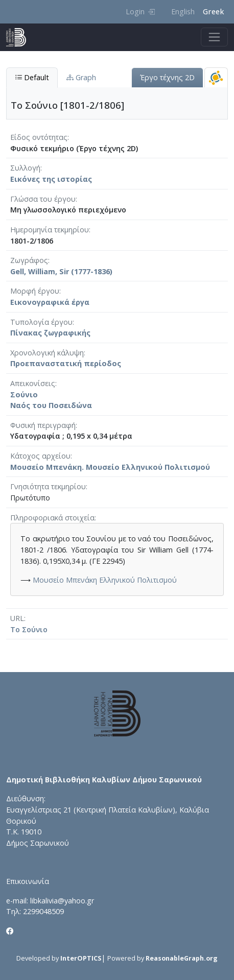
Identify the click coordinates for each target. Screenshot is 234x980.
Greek (213, 11)
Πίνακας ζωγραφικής (50, 333)
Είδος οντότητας (39, 137)
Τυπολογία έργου (41, 322)
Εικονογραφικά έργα (50, 302)
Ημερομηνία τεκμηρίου (50, 230)
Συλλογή (25, 168)
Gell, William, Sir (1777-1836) (61, 271)
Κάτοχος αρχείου (40, 456)
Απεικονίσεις (33, 383)
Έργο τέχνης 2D (167, 77)
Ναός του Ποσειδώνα (51, 405)
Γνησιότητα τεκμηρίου (48, 486)
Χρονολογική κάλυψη (47, 353)
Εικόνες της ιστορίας (51, 179)
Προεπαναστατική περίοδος (66, 363)
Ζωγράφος (29, 260)
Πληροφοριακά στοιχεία (52, 518)
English (183, 11)
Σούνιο (24, 395)
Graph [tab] (81, 77)
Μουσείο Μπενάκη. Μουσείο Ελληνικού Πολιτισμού (110, 467)
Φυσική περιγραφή (43, 425)
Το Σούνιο (29, 629)
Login (140, 11)
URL (17, 618)
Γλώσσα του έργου (43, 199)
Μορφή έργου (35, 291)
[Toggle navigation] (214, 37)
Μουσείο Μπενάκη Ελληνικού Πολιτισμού (105, 580)
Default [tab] (32, 77)
